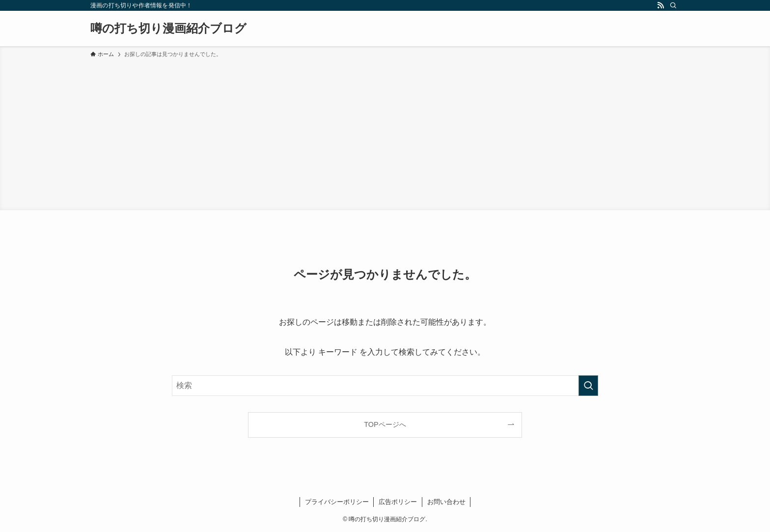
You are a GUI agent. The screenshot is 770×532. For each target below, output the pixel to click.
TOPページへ (385, 424)
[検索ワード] (385, 386)
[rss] (660, 5)
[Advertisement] (385, 133)
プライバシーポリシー (337, 502)
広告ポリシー (398, 502)
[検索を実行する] (588, 386)
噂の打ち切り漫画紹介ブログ (168, 28)
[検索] (673, 5)
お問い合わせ (446, 502)
